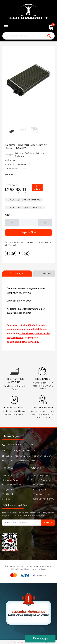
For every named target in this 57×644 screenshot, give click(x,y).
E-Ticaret (21, 642)
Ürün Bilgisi (17, 273)
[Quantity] (29, 223)
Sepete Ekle (28, 232)
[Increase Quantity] (45, 223)
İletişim (6, 499)
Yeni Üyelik (8, 494)
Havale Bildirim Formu (43, 499)
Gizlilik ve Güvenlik (40, 480)
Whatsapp (40, 639)
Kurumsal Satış (10, 480)
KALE (15, 160)
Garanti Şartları (38, 489)
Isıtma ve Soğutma (25, 153)
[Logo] (28, 12)
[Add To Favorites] (14, 242)
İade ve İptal (37, 485)
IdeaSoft (12, 642)
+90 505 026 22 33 (25, 445)
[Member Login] (29, 27)
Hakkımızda (8, 475)
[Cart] (51, 27)
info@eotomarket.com (24, 450)
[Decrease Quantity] (12, 223)
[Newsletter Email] (22, 523)
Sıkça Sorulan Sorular (13, 485)
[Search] (28, 36)
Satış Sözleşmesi (40, 475)
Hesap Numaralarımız (42, 494)
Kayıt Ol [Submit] (48, 522)
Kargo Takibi (9, 489)
